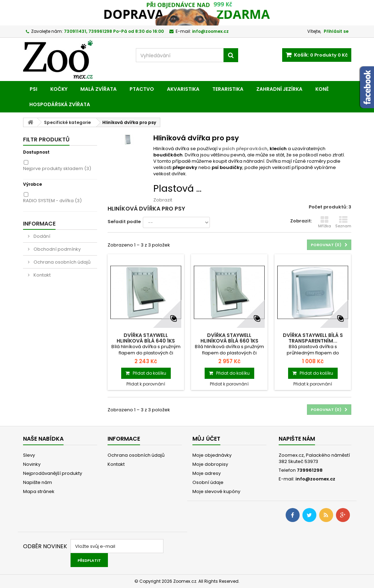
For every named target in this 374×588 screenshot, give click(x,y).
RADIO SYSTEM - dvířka (52, 201)
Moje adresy (207, 473)
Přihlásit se (336, 31)
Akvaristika (183, 89)
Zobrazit (163, 200)
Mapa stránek (39, 491)
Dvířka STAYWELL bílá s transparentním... (313, 338)
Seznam (343, 222)
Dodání (41, 236)
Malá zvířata (98, 89)
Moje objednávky (212, 455)
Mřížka (325, 222)
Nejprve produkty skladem (57, 168)
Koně (322, 89)
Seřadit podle (124, 222)
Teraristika (228, 89)
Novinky (32, 464)
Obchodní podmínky (57, 249)
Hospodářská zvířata (60, 104)
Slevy (29, 455)
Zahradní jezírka (279, 89)
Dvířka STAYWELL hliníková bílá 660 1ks (229, 338)
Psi (34, 89)
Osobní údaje (208, 482)
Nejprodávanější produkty (53, 473)
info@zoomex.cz (315, 479)
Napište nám (38, 482)
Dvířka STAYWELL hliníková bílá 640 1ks (146, 338)
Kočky (59, 89)
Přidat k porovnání (146, 384)
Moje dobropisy (210, 464)
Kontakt (42, 275)
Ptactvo (142, 89)
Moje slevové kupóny (216, 491)
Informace (39, 224)
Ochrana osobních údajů (61, 262)
